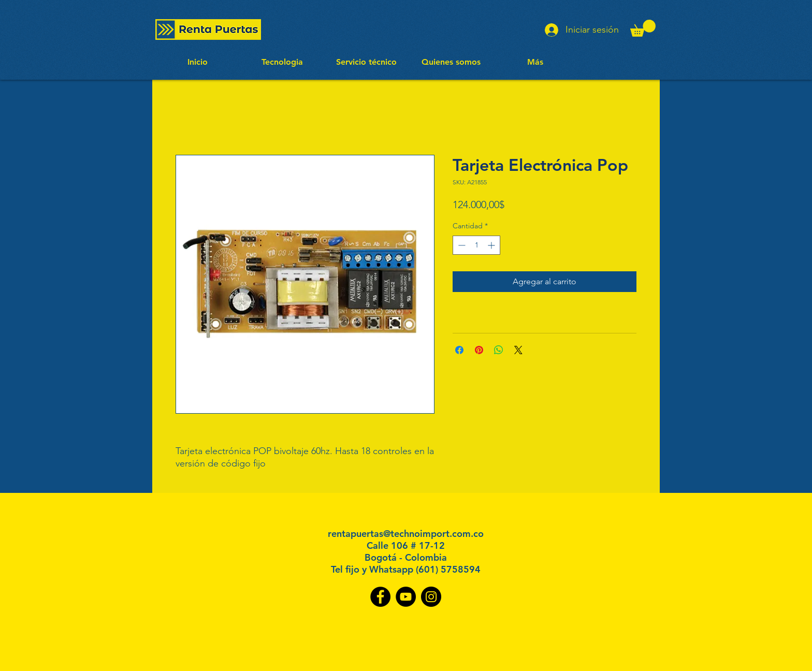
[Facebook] (380, 597)
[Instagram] (431, 597)
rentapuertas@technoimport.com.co (406, 534)
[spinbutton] (476, 245)
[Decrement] (461, 245)
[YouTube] (406, 597)
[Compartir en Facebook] (459, 350)
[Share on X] (518, 350)
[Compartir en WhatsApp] (499, 350)
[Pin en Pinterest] (479, 350)
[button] (643, 28)
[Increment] (492, 245)
